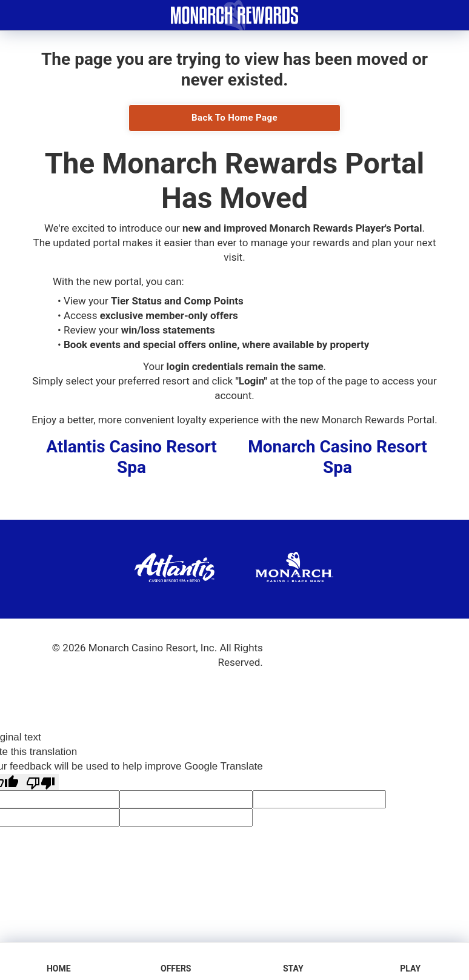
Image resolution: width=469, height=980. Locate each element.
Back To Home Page (234, 118)
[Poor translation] (41, 782)
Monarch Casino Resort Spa (337, 457)
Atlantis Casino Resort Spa (131, 457)
